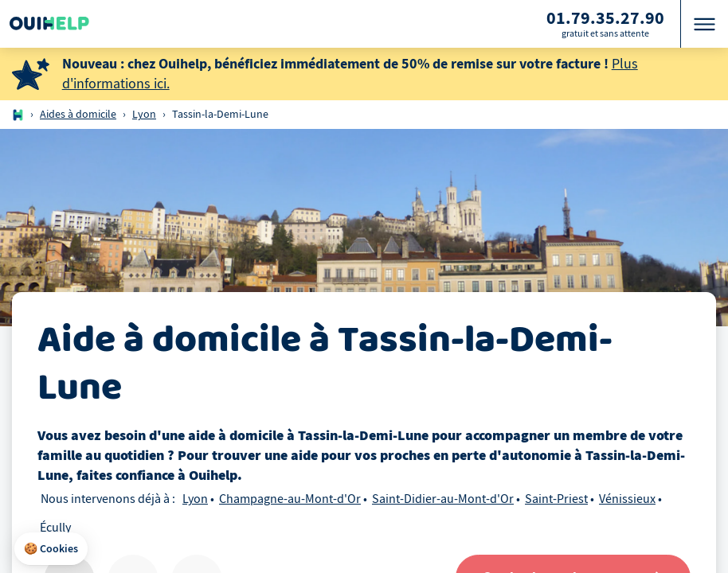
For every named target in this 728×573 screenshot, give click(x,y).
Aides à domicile (78, 114)
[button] (51, 549)
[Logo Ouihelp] (49, 24)
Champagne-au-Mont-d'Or (290, 499)
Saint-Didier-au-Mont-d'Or (443, 499)
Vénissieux (627, 499)
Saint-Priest (556, 499)
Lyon (144, 114)
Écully (55, 528)
